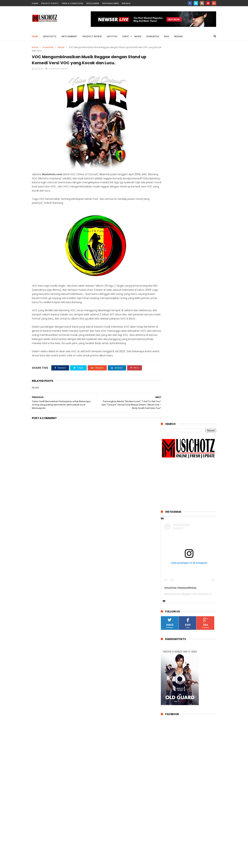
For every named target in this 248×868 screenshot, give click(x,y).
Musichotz (50, 36)
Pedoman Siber (111, 3)
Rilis (167, 36)
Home (35, 36)
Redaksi (126, 3)
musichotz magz (206, 219)
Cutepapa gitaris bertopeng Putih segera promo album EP (197, 654)
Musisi (138, 36)
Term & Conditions (72, 3)
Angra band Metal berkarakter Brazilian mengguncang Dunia (192, 593)
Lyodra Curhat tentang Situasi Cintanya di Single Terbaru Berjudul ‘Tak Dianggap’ (195, 540)
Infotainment (70, 36)
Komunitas (153, 36)
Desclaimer (93, 3)
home (35, 3)
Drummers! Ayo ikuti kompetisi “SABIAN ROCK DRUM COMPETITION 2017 (194, 556)
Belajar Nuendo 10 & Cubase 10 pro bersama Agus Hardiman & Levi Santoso (197, 625)
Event (126, 36)
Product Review (92, 36)
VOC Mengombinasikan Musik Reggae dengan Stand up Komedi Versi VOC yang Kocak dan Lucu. (197, 674)
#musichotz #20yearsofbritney (180, 212)
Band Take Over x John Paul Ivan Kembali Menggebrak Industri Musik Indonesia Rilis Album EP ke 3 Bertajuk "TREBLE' (188, 575)
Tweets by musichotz (174, 765)
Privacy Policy (50, 3)
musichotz (48, 47)
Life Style (112, 36)
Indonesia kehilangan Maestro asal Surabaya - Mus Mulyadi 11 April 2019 (195, 640)
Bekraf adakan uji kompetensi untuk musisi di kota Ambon (196, 609)
